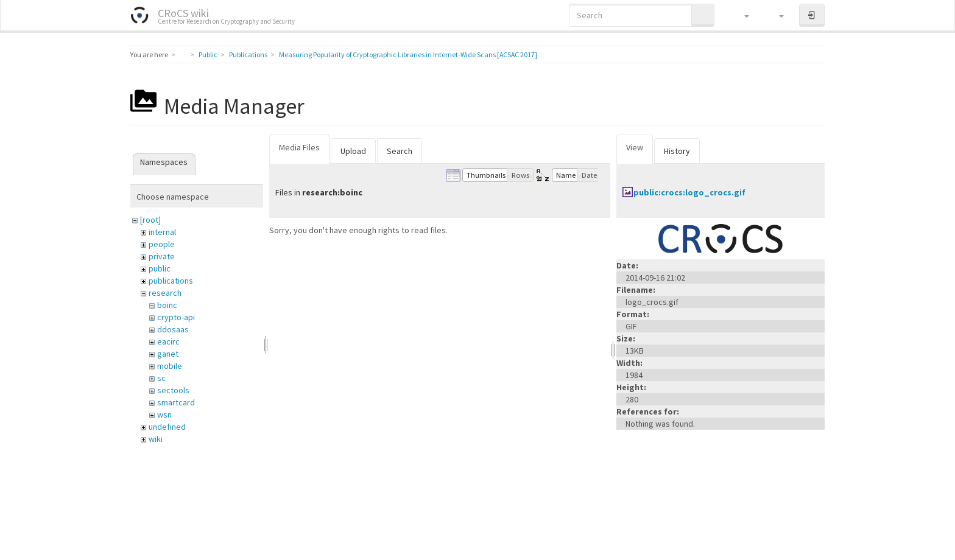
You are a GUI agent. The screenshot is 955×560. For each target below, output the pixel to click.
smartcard (176, 402)
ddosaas (173, 329)
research (165, 293)
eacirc (168, 341)
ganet (168, 354)
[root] (150, 220)
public (160, 268)
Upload (353, 151)
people (162, 244)
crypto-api (176, 317)
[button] (741, 15)
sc (161, 378)
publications (171, 281)
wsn (164, 415)
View (635, 147)
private (162, 256)
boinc (167, 305)
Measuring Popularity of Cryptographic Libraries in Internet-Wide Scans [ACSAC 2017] (408, 54)
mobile (170, 366)
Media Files (299, 147)
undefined (167, 427)
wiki (156, 439)
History (677, 151)
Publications (248, 54)
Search (400, 151)
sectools (173, 390)
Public (208, 54)
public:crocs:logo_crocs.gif (689, 192)
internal (162, 232)
